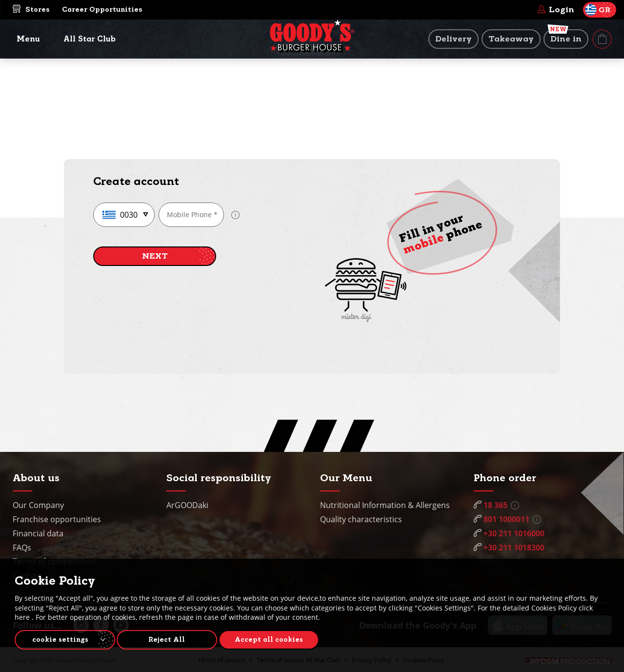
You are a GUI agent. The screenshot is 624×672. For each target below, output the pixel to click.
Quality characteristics (361, 519)
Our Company (38, 505)
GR (598, 10)
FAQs (22, 548)
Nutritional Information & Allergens (385, 505)
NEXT (155, 256)
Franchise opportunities (57, 519)
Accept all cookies (276, 639)
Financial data (38, 533)
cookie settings (60, 639)
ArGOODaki (187, 505)
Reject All (171, 639)
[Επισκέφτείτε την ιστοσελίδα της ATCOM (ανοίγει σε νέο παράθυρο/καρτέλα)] (570, 661)
